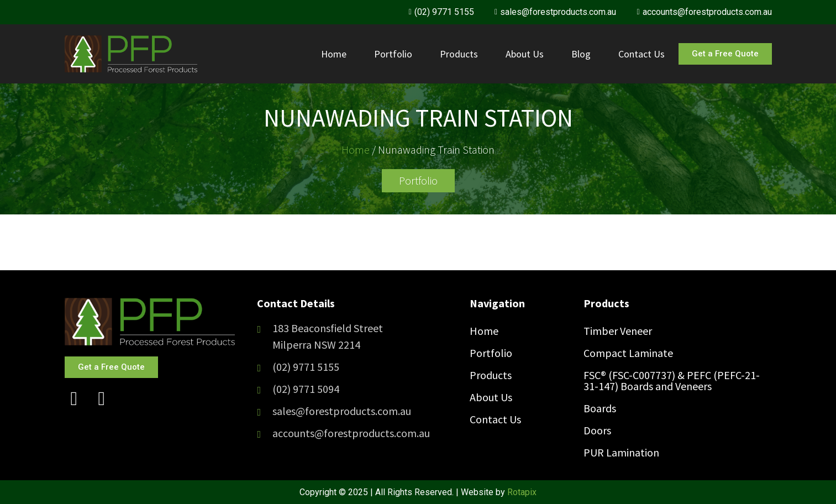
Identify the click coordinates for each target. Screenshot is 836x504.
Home (334, 54)
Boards (600, 408)
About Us (525, 54)
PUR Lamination (621, 452)
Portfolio (393, 54)
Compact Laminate (628, 353)
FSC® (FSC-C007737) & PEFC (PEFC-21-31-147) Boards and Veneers (672, 380)
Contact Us (642, 54)
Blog (581, 54)
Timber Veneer (618, 331)
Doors (597, 430)
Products (459, 54)
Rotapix (522, 492)
